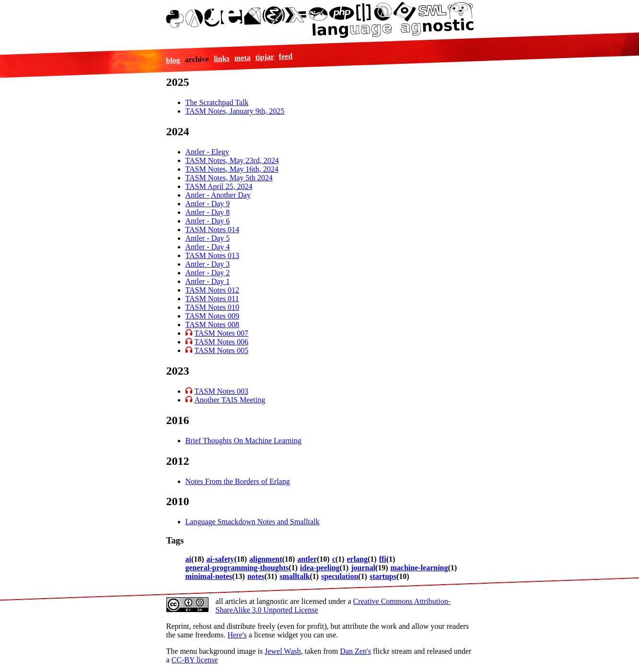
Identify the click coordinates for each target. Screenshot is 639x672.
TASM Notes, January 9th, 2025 (235, 111)
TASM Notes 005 (222, 350)
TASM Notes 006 (222, 342)
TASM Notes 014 (213, 230)
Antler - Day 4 (208, 247)
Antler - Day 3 (208, 264)
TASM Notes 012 (213, 290)
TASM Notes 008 (213, 324)
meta (243, 58)
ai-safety (221, 559)
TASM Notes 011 (212, 299)
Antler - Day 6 (208, 221)
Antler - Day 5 (208, 238)
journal (363, 568)
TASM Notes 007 (222, 333)
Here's (237, 635)
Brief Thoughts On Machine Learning (244, 441)
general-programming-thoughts (237, 568)
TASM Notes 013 (213, 255)
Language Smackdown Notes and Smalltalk (253, 522)
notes (256, 576)
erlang (357, 559)
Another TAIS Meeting (230, 400)
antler (307, 559)
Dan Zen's (355, 651)
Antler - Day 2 (208, 273)
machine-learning (419, 568)
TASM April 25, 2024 (219, 186)
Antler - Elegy (208, 152)
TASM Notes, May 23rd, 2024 (232, 160)
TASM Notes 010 (213, 307)
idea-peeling (320, 568)
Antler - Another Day (218, 195)
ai (188, 559)
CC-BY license (195, 660)
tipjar (265, 57)
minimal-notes (209, 576)
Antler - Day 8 (208, 212)
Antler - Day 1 (208, 281)
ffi (383, 559)
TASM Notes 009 (213, 316)
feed (286, 56)
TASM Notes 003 (222, 391)
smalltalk (295, 576)
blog (173, 60)
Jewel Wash (283, 651)
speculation (340, 576)
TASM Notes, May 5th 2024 (229, 178)
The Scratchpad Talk (217, 102)
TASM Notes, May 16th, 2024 (232, 169)
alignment (266, 559)
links (222, 58)
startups (383, 576)
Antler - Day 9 (208, 204)
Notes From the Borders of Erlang (238, 481)
